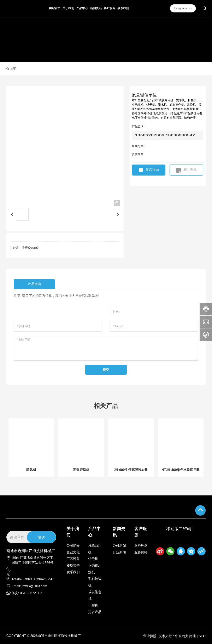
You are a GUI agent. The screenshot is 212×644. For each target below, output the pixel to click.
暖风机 (31, 470)
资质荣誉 (138, 154)
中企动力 (182, 636)
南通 (193, 636)
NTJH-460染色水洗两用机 (181, 470)
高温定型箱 (81, 470)
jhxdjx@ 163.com (34, 586)
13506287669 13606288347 (165, 135)
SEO (202, 636)
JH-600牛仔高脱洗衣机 (131, 470)
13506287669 (22, 579)
